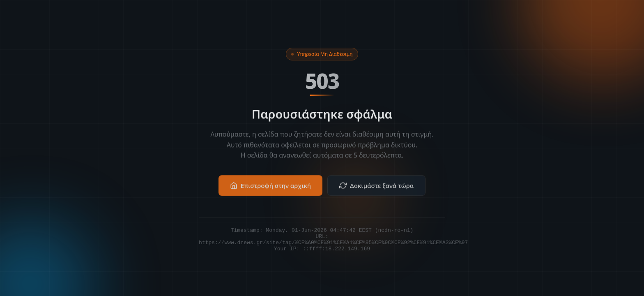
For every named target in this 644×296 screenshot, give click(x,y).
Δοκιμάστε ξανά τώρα (376, 191)
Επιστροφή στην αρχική (270, 191)
